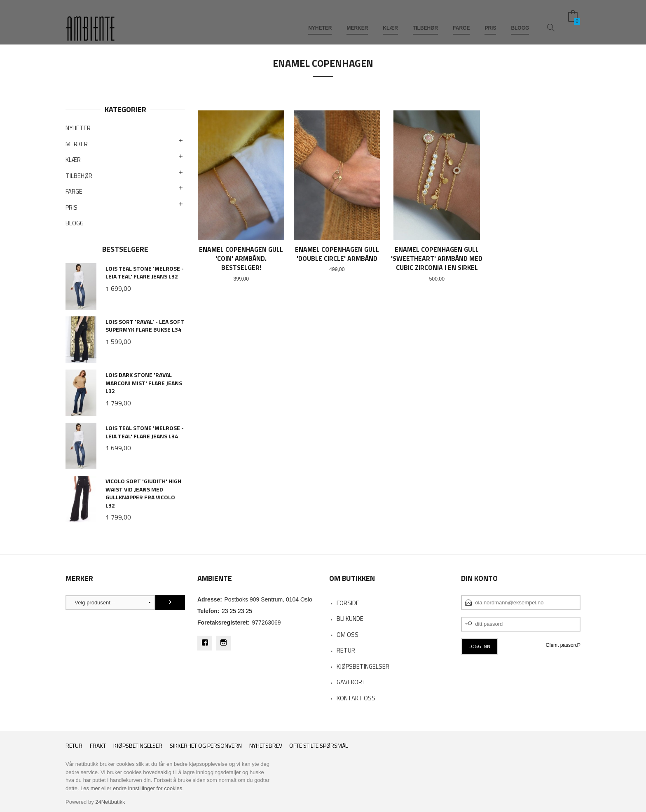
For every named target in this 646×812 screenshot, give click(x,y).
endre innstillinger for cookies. (148, 788)
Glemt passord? (563, 645)
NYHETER (320, 20)
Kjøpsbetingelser (138, 745)
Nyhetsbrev (266, 745)
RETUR (346, 650)
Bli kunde (350, 619)
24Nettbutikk (110, 802)
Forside (348, 603)
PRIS (490, 20)
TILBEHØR (425, 20)
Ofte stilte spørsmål (318, 745)
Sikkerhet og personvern (206, 745)
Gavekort (351, 682)
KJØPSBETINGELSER (363, 666)
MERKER (357, 20)
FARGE (461, 20)
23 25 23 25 (237, 611)
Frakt (98, 745)
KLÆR (390, 20)
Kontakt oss (356, 698)
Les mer (90, 788)
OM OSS (348, 635)
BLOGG (520, 20)
